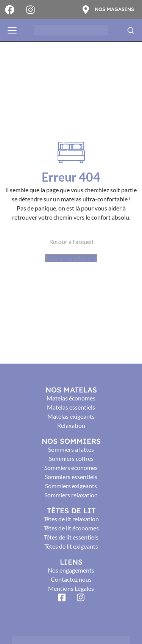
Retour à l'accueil (71, 241)
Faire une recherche (71, 258)
